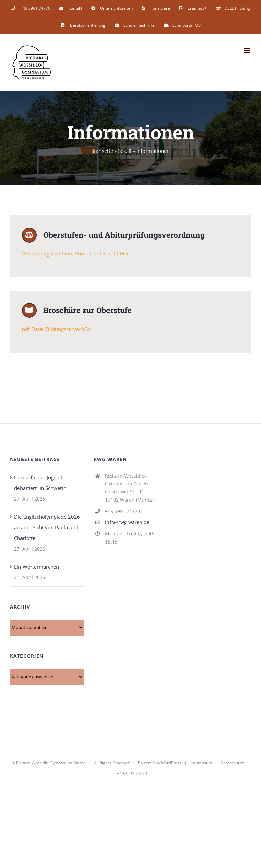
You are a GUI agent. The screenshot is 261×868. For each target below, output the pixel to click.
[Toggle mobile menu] (247, 51)
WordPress (171, 764)
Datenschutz (232, 764)
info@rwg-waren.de (127, 523)
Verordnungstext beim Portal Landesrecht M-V (75, 254)
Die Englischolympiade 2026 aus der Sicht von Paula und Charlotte (47, 528)
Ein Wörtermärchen (37, 568)
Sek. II (125, 151)
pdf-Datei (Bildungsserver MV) (56, 330)
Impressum (201, 764)
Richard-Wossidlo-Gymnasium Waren (51, 764)
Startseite (102, 151)
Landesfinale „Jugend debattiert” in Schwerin (40, 484)
